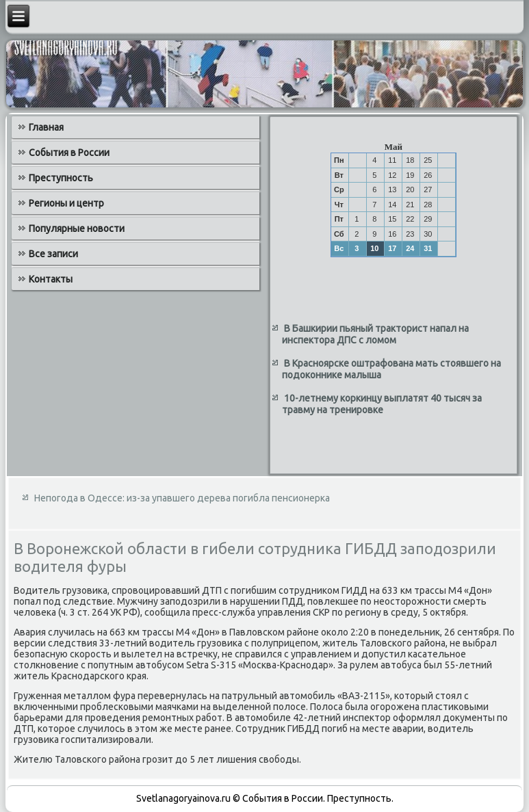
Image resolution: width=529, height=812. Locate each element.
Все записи (53, 254)
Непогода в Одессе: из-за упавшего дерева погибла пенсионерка (182, 498)
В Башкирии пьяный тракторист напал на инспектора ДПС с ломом (375, 335)
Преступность (61, 178)
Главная (46, 127)
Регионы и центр (66, 203)
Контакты (51, 279)
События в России (69, 153)
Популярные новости (77, 228)
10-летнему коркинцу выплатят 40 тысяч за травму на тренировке (382, 404)
